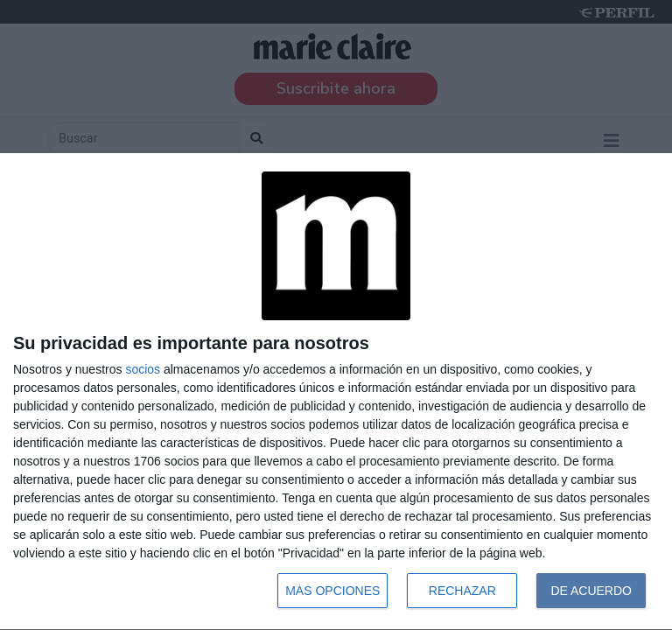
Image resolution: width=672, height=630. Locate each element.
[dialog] (336, 392)
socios (143, 369)
